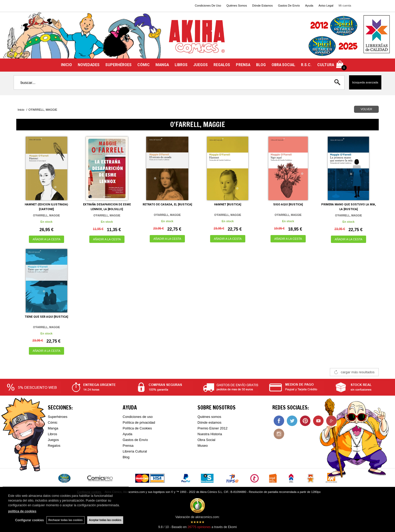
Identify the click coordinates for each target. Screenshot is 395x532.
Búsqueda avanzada (365, 82)
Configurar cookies (30, 520)
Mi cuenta (345, 6)
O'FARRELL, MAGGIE (46, 216)
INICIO (66, 65)
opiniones (199, 527)
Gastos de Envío (135, 440)
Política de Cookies (137, 428)
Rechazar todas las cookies (66, 520)
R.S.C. (306, 65)
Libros (52, 434)
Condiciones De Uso (208, 6)
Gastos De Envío (289, 6)
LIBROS (181, 65)
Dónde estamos (209, 422)
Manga (53, 428)
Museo (203, 446)
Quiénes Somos (237, 6)
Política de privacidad (139, 422)
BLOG (261, 65)
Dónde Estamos (262, 6)
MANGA (162, 65)
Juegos (53, 440)
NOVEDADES (89, 65)
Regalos (54, 446)
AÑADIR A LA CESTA (46, 239)
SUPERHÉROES (118, 65)
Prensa (128, 446)
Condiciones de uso (138, 417)
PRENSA (243, 65)
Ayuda (309, 6)
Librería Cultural (135, 451)
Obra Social (206, 440)
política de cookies (22, 511)
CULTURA (326, 65)
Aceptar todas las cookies (105, 520)
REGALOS (222, 65)
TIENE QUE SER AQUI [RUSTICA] (46, 317)
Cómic (53, 422)
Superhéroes (58, 417)
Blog (126, 457)
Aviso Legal (326, 6)
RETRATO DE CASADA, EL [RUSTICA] (167, 204)
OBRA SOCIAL (283, 65)
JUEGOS (201, 65)
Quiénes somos (209, 417)
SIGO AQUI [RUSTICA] (288, 204)
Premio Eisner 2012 (212, 428)
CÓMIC (144, 65)
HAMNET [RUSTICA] (228, 204)
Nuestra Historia (210, 434)
